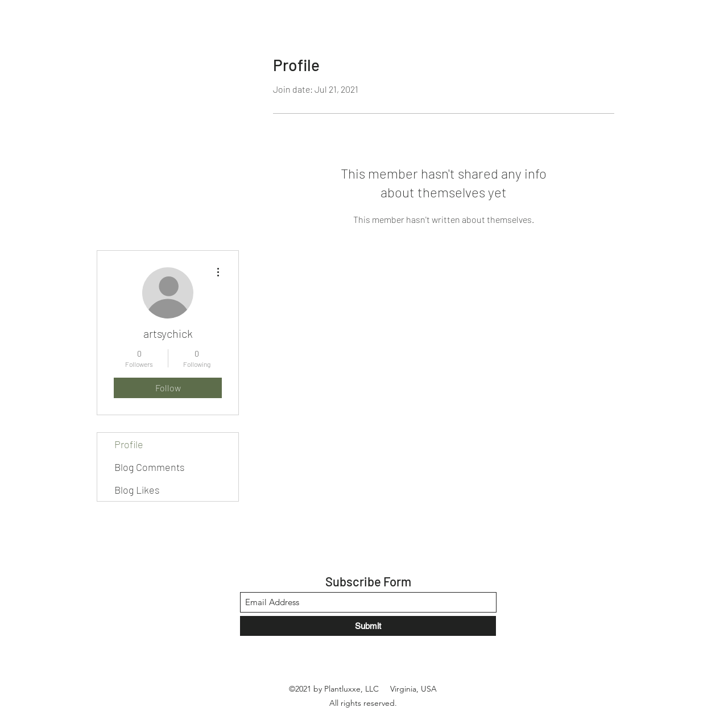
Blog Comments (150, 467)
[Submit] (368, 626)
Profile (129, 444)
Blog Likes (137, 490)
